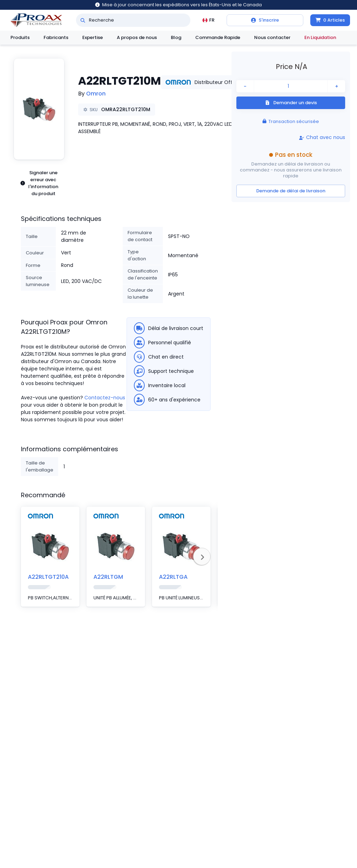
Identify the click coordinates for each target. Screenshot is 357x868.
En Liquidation (320, 37)
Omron (96, 94)
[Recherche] (83, 20)
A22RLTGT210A (48, 577)
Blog (176, 37)
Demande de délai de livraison (291, 191)
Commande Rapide (218, 37)
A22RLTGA (173, 577)
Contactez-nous (105, 398)
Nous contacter (272, 37)
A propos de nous (137, 37)
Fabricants (56, 37)
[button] (39, 109)
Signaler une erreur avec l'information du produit (39, 183)
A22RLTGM (108, 577)
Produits (20, 37)
